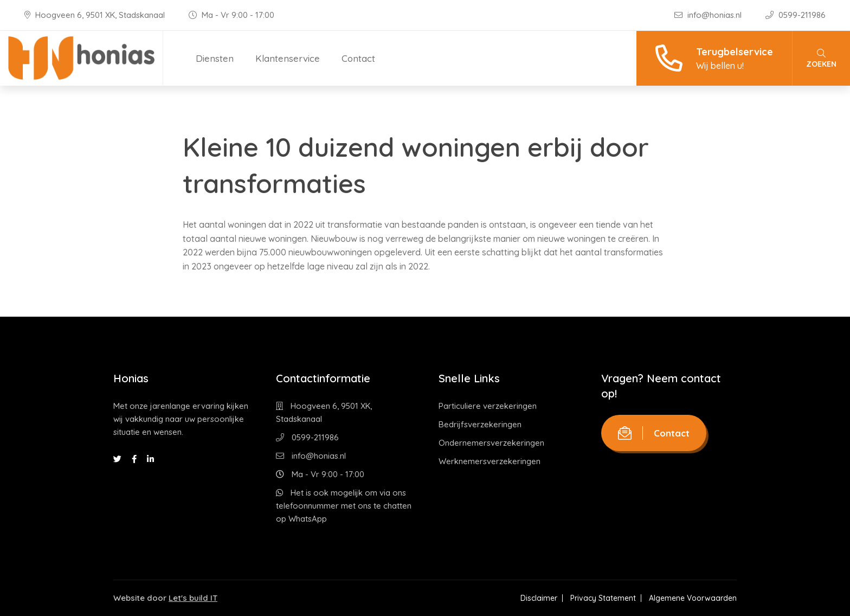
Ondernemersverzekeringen (491, 443)
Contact (358, 58)
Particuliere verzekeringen (488, 406)
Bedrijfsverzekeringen (480, 424)
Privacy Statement (603, 598)
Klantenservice (288, 58)
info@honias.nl (709, 15)
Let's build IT (193, 598)
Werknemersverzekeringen (490, 461)
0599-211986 (796, 15)
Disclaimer (539, 598)
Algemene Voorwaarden (693, 598)
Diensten (215, 58)
